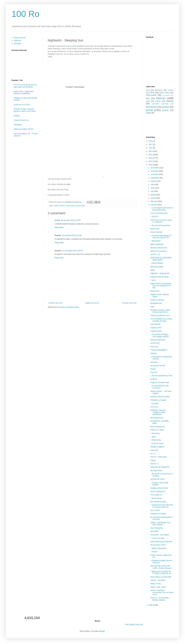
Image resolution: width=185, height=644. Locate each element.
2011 (151, 161)
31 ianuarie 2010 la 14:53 (72, 235)
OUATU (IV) (155, 343)
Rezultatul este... (157, 303)
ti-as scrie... (155, 407)
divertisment (152, 107)
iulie (153, 185)
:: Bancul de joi (156, 498)
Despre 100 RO (20, 38)
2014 (151, 151)
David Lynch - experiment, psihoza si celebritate (24, 92)
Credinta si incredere (158, 514)
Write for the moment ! (159, 251)
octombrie (155, 174)
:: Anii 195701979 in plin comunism (159, 387)
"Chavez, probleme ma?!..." (161, 316)
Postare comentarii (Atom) (69, 307)
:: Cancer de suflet (157, 538)
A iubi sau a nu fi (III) (22, 105)
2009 (151, 605)
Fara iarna (154, 347)
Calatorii (171, 90)
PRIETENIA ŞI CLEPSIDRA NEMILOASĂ (161, 259)
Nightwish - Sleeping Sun (160, 273)
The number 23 (156, 495)
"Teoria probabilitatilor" (159, 350)
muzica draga (80, 206)
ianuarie (154, 205)
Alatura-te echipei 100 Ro (23, 129)
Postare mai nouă (55, 303)
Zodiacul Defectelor (158, 340)
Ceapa (153, 460)
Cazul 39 (154, 372)
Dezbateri (17, 44)
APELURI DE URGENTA (160, 467)
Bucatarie (159, 90)
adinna (57, 206)
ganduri (166, 107)
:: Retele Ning (156, 440)
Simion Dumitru (156, 232)
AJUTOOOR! (155, 324)
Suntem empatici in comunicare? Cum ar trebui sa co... (162, 592)
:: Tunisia (154, 552)
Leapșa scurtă (156, 328)
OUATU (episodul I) (158, 492)
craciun (158, 101)
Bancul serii (155, 229)
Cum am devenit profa (159, 213)
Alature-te (17, 41)
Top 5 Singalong (157, 528)
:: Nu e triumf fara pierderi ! (161, 225)
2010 (151, 165)
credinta (170, 101)
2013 (151, 155)
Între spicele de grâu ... (159, 502)
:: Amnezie (154, 404)
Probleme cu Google (158, 400)
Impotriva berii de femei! (160, 277)
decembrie (155, 168)
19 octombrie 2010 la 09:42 (72, 251)
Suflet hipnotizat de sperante (161, 542)
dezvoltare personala (160, 104)
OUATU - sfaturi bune (159, 457)
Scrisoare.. (154, 362)
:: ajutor (153, 437)
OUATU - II (155, 464)
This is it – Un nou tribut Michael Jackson (159, 599)
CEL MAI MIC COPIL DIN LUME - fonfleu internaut (161, 567)
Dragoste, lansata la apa (160, 382)
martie (153, 198)
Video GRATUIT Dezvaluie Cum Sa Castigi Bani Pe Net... (161, 286)
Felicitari (154, 353)
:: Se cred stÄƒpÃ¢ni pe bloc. (162, 376)
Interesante (151, 95)
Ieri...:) (153, 454)
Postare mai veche (129, 303)
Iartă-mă (154, 379)
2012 (151, 158)
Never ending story (158, 427)
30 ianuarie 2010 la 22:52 (71, 220)
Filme (152, 93)
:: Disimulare (155, 433)
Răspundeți (59, 227)
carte (148, 101)
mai (152, 191)
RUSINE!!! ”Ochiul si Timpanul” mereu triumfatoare (158, 412)
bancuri (161, 98)
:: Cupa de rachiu (157, 443)
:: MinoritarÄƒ (155, 241)
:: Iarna (153, 280)
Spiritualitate (166, 95)
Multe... (153, 270)
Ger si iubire (155, 510)
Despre (17, 116)
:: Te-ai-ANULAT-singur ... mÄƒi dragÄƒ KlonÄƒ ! (160, 335)
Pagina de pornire (92, 303)
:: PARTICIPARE (157, 263)
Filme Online (165, 93)
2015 (151, 148)
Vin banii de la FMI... (158, 366)
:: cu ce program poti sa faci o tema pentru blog (162, 209)
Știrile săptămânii (157, 244)
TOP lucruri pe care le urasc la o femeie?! (161, 221)
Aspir (152, 307)
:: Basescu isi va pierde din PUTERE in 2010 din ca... (161, 572)
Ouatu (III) (154, 450)
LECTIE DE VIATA (157, 479)
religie (148, 113)
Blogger (102, 631)
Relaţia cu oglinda (157, 447)
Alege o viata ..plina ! (158, 587)
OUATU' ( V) (155, 254)
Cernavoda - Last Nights (160, 535)
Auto (148, 90)
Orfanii (153, 369)
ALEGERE (154, 531)
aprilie (153, 195)
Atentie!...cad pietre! (158, 580)
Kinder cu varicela (157, 300)
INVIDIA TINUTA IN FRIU (160, 397)
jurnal (149, 110)
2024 (151, 141)
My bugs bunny (156, 470)
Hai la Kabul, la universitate (161, 577)
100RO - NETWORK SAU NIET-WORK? (160, 524)
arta (148, 98)
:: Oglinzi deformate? (158, 548)
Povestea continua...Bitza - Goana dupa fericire (161, 311)
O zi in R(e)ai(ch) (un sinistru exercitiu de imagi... (161, 320)
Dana (70, 46)
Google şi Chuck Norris (159, 488)
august (154, 181)
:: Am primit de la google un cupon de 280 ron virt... (161, 237)
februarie (154, 201)
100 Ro (26, 14)
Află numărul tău (157, 418)
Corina (57, 220)
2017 (151, 145)
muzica (62, 206)
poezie (165, 110)
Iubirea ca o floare (157, 430)
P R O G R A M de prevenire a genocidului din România (25, 86)
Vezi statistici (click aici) (134, 625)
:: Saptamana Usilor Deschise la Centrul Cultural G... (162, 506)
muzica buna (70, 206)
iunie (153, 188)
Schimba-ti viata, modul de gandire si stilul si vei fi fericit (25, 110)
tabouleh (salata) (157, 267)
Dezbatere (18, 125)
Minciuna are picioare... (159, 248)
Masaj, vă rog (156, 584)
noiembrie (155, 171)
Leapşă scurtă (156, 331)
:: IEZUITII (154, 217)
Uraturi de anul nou (21, 120)
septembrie (155, 178)
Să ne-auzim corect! (158, 545)
